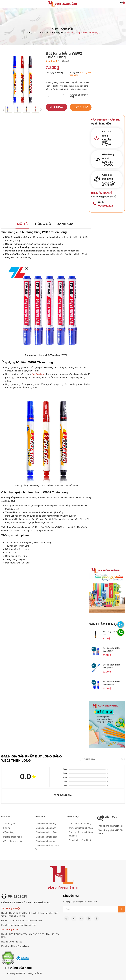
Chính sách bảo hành (46, 828)
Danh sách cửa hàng (107, 818)
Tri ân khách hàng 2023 (80, 840)
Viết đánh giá (63, 795)
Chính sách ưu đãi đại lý (80, 823)
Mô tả (22, 224)
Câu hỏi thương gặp (13, 841)
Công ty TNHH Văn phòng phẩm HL (25, 973)
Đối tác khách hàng (12, 837)
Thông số (42, 224)
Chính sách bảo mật (45, 841)
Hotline (102, 202)
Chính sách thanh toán (47, 837)
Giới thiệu (6, 817)
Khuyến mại (73, 817)
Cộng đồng (9, 832)
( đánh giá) (65, 61)
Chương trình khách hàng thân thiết (81, 834)
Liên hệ (7, 828)
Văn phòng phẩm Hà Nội (111, 826)
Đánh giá (65, 224)
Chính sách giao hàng (46, 832)
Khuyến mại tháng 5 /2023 (81, 828)
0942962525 (106, 206)
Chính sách (40, 817)
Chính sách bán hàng (46, 823)
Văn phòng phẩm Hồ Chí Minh (111, 832)
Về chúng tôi (9, 823)
